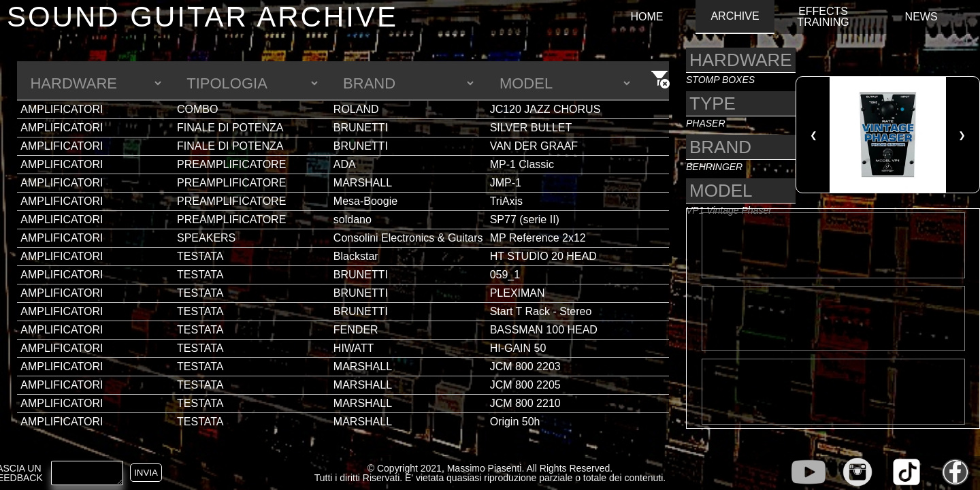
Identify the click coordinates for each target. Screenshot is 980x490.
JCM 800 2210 (525, 403)
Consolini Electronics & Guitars (408, 238)
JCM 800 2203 (525, 366)
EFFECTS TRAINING (823, 17)
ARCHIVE (735, 16)
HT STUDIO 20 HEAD (543, 256)
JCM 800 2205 (525, 385)
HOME (647, 17)
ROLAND (356, 109)
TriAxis (506, 201)
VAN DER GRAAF (534, 146)
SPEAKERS (206, 238)
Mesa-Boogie (365, 201)
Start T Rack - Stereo (541, 311)
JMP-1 (506, 183)
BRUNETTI (361, 128)
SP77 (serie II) (525, 219)
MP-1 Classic (522, 164)
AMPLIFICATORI (62, 109)
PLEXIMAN (518, 293)
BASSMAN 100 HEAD (544, 330)
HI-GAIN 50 (518, 348)
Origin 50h (515, 422)
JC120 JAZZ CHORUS (545, 109)
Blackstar (356, 256)
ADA (345, 164)
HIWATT (354, 348)
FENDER (356, 330)
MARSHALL (363, 183)
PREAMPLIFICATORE (231, 164)
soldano (353, 219)
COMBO (197, 109)
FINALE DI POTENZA (230, 128)
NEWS (921, 17)
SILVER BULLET (531, 128)
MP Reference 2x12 (538, 238)
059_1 (505, 275)
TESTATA (200, 256)
